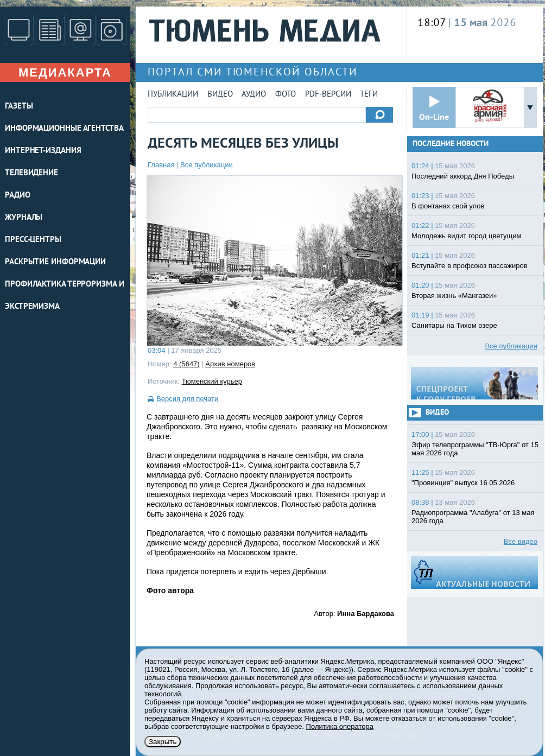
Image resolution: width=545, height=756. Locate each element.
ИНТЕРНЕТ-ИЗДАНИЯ (43, 151)
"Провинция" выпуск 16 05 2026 (463, 483)
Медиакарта (65, 72)
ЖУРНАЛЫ (24, 218)
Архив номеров (230, 364)
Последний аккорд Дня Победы (463, 176)
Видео (220, 95)
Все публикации (207, 165)
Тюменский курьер (212, 381)
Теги (369, 95)
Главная (161, 165)
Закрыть (163, 742)
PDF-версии (328, 95)
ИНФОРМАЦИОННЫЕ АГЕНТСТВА (64, 129)
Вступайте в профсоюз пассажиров (470, 266)
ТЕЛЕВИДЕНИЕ (31, 173)
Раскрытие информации (55, 262)
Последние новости (451, 144)
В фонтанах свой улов (448, 206)
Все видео (521, 541)
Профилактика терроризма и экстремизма (65, 296)
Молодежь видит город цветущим (466, 236)
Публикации (173, 95)
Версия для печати (187, 399)
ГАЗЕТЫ (19, 107)
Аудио (254, 95)
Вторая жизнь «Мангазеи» (454, 296)
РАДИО (18, 196)
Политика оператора (340, 726)
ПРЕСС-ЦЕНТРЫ (33, 240)
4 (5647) (186, 364)
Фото (286, 95)
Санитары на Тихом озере (454, 325)
